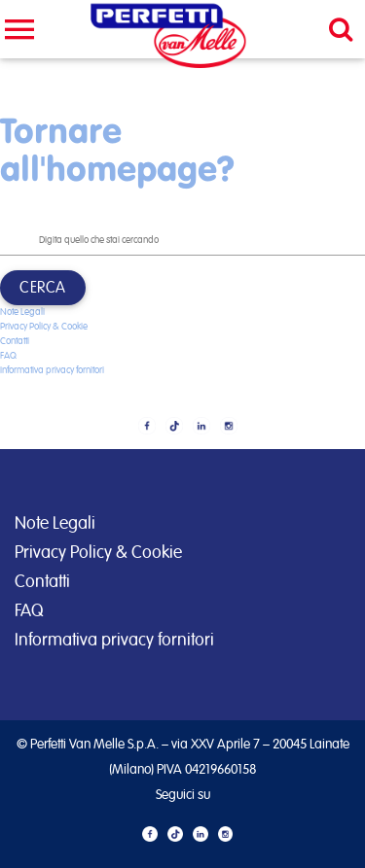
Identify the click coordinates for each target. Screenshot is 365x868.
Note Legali (22, 312)
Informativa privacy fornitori (52, 370)
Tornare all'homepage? (117, 149)
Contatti (15, 341)
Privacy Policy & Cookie (44, 327)
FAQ (8, 356)
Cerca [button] (43, 288)
